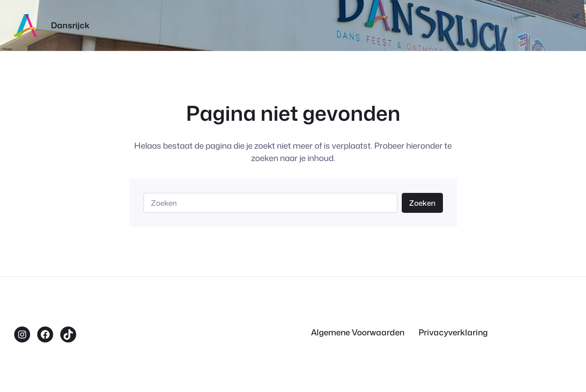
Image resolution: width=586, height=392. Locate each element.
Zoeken (422, 203)
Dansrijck (70, 25)
